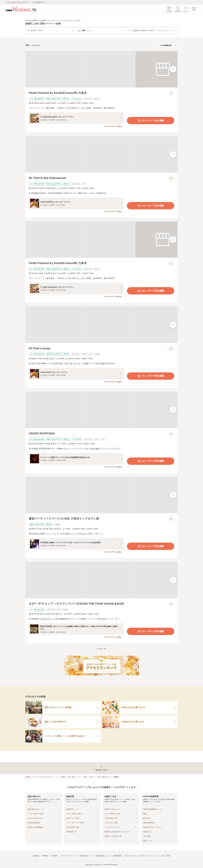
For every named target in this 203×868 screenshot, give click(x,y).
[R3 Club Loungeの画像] (101, 325)
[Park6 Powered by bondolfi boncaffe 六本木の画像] (101, 69)
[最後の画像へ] (173, 69)
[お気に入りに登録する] (171, 93)
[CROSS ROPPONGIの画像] (101, 410)
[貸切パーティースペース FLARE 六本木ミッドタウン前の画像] (101, 495)
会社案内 (36, 856)
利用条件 (54, 856)
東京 (92, 777)
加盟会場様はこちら (103, 856)
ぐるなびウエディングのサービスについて (140, 856)
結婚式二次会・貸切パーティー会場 (74, 777)
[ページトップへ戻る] (101, 768)
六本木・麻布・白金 (103, 777)
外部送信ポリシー (86, 856)
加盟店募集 (117, 856)
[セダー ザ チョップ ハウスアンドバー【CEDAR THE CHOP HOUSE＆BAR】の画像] (101, 580)
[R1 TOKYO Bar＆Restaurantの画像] (101, 154)
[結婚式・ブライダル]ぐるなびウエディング (42, 777)
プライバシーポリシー (69, 856)
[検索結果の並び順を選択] (168, 45)
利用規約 (45, 856)
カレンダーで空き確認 (151, 121)
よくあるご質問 (164, 856)
